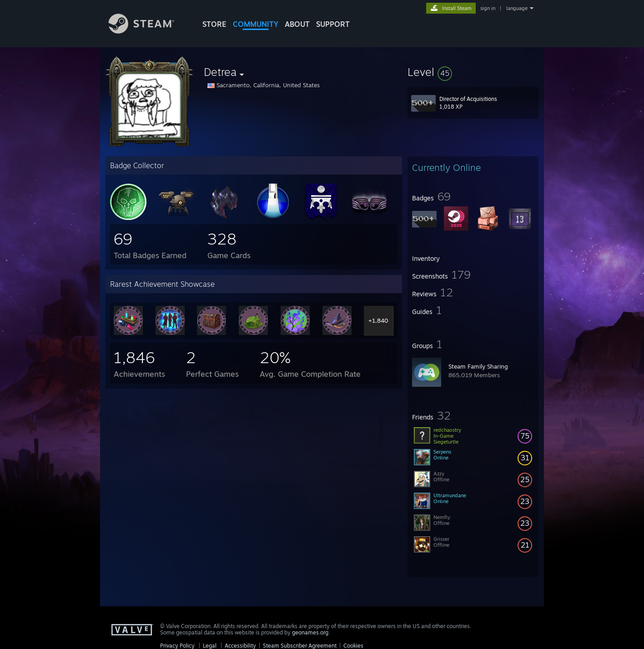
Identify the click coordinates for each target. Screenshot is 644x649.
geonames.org (310, 632)
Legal (210, 646)
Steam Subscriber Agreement (300, 646)
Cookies (353, 646)
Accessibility (240, 646)
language (517, 8)
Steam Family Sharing (478, 366)
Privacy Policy (177, 646)
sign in (488, 8)
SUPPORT (333, 24)
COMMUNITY (256, 24)
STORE (214, 24)
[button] (473, 72)
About (297, 24)
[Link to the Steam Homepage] (148, 31)
